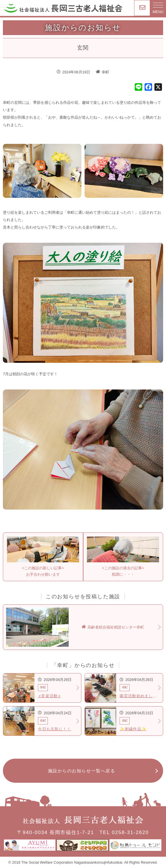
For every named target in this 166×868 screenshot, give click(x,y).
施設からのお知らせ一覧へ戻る (82, 771)
